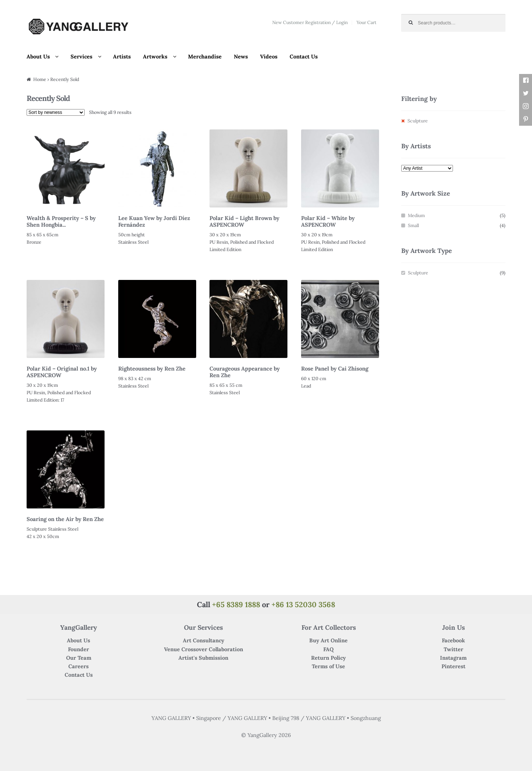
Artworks (155, 57)
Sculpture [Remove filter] (418, 121)
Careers (79, 666)
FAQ (328, 649)
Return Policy (328, 658)
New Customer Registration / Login (310, 22)
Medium (416, 215)
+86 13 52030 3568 (303, 604)
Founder (79, 649)
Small (413, 225)
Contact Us (304, 57)
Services (81, 57)
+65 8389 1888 (236, 604)
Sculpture (418, 273)
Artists (122, 57)
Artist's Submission (203, 658)
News (241, 57)
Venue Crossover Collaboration (204, 649)
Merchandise (205, 57)
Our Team (79, 658)
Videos (269, 57)
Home (40, 79)
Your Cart (366, 22)
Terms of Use (328, 666)
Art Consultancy (204, 640)
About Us (38, 57)
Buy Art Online (328, 640)
